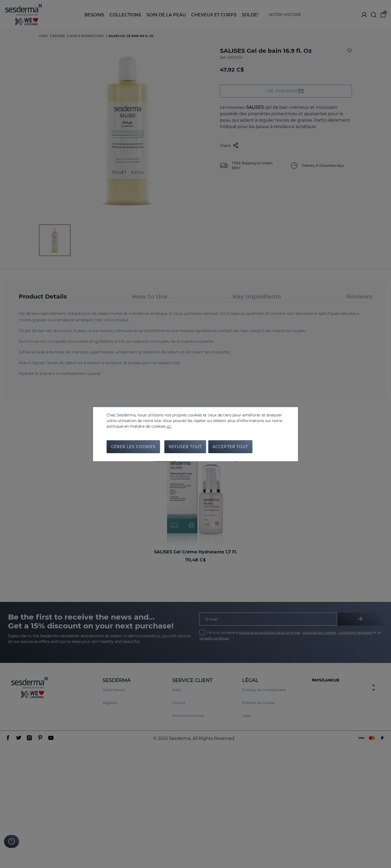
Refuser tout (185, 447)
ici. (169, 426)
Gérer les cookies (133, 447)
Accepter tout (230, 447)
